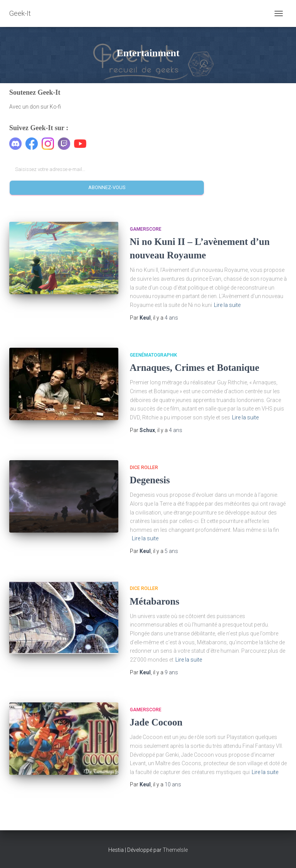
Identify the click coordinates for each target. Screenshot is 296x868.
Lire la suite (227, 305)
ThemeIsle (175, 850)
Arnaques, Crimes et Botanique (195, 368)
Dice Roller (144, 468)
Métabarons (155, 601)
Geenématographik (153, 355)
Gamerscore (146, 229)
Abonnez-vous (107, 187)
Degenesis (150, 480)
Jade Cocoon (156, 722)
